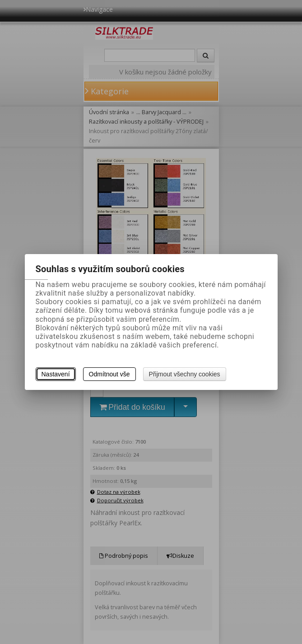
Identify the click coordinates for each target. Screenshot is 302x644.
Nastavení (56, 374)
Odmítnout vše (109, 374)
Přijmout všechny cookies (185, 374)
